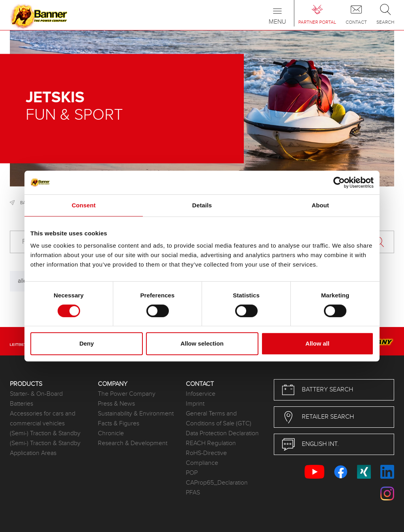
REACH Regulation (211, 443)
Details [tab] (202, 205)
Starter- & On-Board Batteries (36, 399)
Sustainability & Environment (136, 414)
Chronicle (111, 433)
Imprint (195, 404)
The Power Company (127, 394)
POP (192, 473)
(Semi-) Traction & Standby (45, 433)
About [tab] (320, 205)
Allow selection (202, 343)
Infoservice (201, 394)
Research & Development (133, 443)
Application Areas (33, 453)
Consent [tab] (84, 205)
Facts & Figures (119, 424)
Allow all (317, 343)
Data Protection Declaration (222, 433)
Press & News (116, 404)
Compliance (202, 463)
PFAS (193, 493)
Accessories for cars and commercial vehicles (43, 419)
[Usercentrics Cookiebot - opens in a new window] (339, 182)
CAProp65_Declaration (217, 483)
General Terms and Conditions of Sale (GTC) (219, 419)
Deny (87, 343)
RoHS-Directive (206, 453)
